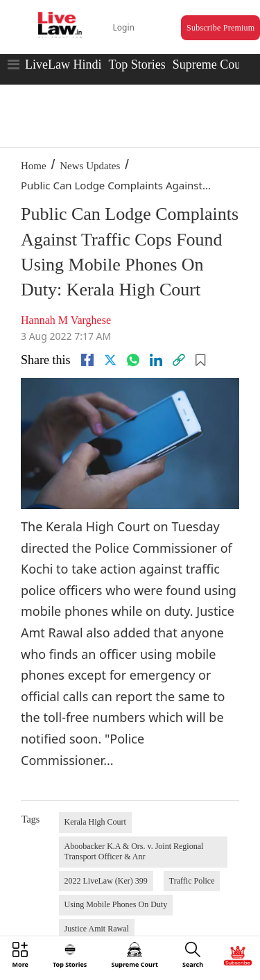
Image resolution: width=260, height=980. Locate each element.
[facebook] (87, 360)
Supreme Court (211, 65)
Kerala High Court (95, 822)
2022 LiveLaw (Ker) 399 (106, 881)
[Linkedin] (156, 360)
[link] (179, 360)
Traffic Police (192, 881)
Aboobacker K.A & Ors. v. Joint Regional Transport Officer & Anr (134, 852)
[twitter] (110, 360)
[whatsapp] (133, 360)
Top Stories (137, 65)
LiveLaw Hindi (63, 65)
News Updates (90, 166)
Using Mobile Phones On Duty (116, 904)
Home (34, 166)
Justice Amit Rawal (97, 929)
